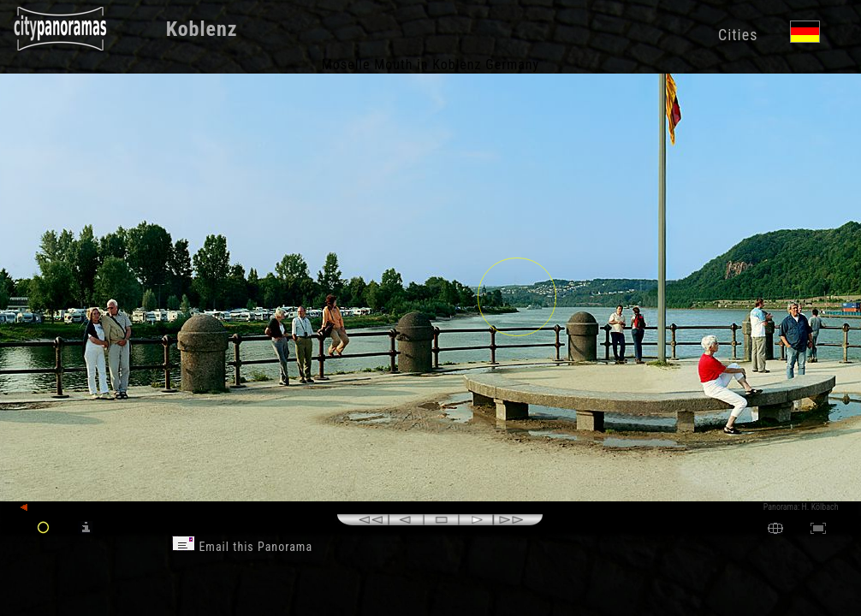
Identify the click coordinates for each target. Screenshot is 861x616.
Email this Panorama (242, 547)
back (36, 508)
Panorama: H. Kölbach (801, 507)
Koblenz (202, 29)
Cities (738, 35)
